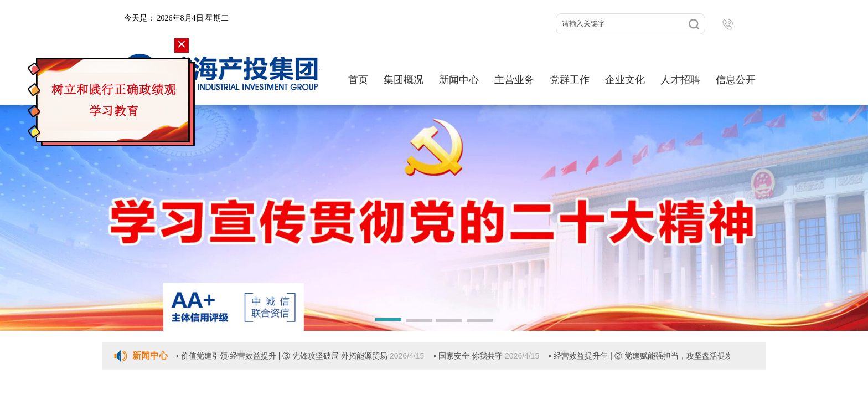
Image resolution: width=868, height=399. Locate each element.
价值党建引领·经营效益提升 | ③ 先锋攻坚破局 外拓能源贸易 (285, 356)
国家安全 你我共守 (472, 356)
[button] (388, 321)
